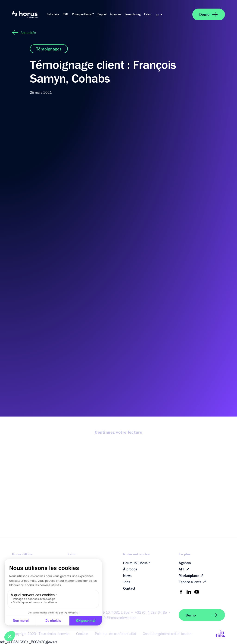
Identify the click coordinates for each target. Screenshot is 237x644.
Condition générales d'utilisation (167, 634)
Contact (129, 588)
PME (66, 14)
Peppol (102, 14)
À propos (116, 14)
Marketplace (192, 575)
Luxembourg (133, 14)
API (185, 569)
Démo (209, 14)
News (127, 576)
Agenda (185, 563)
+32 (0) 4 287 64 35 (151, 612)
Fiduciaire (53, 14)
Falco (148, 14)
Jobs (127, 582)
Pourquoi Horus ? (83, 14)
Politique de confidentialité (115, 634)
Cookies (82, 634)
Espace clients (193, 582)
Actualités (24, 33)
